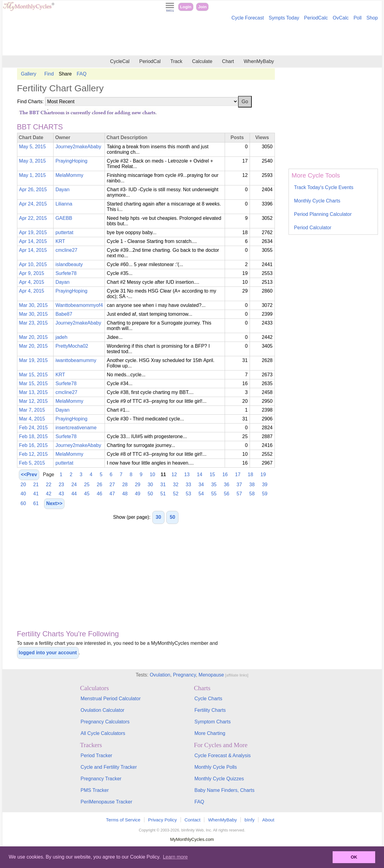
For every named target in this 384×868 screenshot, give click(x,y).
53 (189, 494)
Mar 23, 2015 (33, 323)
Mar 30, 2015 (33, 305)
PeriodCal (150, 61)
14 (200, 474)
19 (263, 474)
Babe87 (64, 314)
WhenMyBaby (259, 61)
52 (176, 494)
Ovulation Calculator (102, 710)
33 (189, 485)
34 (201, 485)
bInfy (249, 820)
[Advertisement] (192, 39)
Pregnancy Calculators (105, 722)
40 (23, 494)
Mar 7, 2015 (32, 410)
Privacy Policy (163, 820)
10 (152, 474)
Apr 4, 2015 (32, 282)
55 (214, 494)
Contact (192, 820)
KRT (60, 241)
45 (87, 494)
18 (251, 474)
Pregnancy (184, 675)
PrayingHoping (71, 161)
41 (36, 494)
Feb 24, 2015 (33, 428)
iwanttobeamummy (76, 360)
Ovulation (160, 675)
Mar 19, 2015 (33, 360)
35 (214, 485)
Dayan (62, 190)
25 (87, 485)
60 (23, 503)
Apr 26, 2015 (33, 190)
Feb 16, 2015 (33, 445)
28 (125, 485)
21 (36, 485)
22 (49, 485)
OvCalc (341, 18)
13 (187, 474)
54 (201, 494)
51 (163, 494)
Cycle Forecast (248, 18)
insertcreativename (76, 428)
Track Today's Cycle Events (324, 187)
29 (138, 485)
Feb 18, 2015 (33, 436)
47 (112, 494)
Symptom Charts (212, 722)
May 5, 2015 (33, 147)
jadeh (61, 337)
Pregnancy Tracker (101, 779)
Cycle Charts (208, 699)
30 (150, 485)
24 (74, 485)
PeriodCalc (316, 18)
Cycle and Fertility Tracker (109, 767)
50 (150, 494)
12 (174, 474)
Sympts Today (284, 18)
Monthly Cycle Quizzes (219, 779)
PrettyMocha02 (72, 346)
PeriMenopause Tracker (106, 802)
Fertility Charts (210, 710)
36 (227, 485)
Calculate (202, 61)
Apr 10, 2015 (33, 264)
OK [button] (354, 857)
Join (202, 7)
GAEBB (64, 218)
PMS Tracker (95, 790)
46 (99, 494)
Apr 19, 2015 (33, 232)
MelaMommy (69, 175)
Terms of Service (123, 820)
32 (176, 485)
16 (225, 474)
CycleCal (120, 61)
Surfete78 (66, 273)
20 (23, 485)
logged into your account (48, 653)
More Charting (210, 733)
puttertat (64, 232)
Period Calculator (313, 228)
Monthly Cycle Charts (317, 201)
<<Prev (29, 474)
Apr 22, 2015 (33, 218)
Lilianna (64, 204)
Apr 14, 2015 (33, 241)
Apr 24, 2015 (33, 204)
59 (265, 494)
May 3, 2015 (33, 161)
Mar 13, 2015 (33, 392)
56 (227, 494)
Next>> (54, 503)
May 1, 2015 (33, 175)
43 (61, 494)
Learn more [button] (175, 857)
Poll (358, 18)
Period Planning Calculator (323, 214)
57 (239, 494)
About (268, 820)
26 (99, 485)
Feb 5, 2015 (32, 463)
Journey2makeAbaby (78, 147)
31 (163, 485)
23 (61, 485)
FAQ (81, 74)
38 (252, 485)
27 (112, 485)
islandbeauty (69, 264)
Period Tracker (96, 756)
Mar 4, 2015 (32, 419)
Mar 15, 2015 (33, 375)
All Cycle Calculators (103, 733)
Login (186, 7)
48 (125, 494)
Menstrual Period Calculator (111, 699)
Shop (372, 18)
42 (49, 494)
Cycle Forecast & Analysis (222, 756)
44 (74, 494)
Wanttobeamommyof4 (79, 305)
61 (36, 503)
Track (176, 61)
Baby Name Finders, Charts (224, 790)
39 (265, 485)
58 (252, 494)
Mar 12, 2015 (33, 401)
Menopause (211, 675)
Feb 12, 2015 (33, 454)
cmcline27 (66, 250)
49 (138, 494)
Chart (228, 61)
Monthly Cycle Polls (216, 767)
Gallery (29, 74)
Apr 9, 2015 (32, 273)
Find (49, 74)
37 (239, 485)
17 (238, 474)
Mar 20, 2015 (33, 337)
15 (212, 474)
